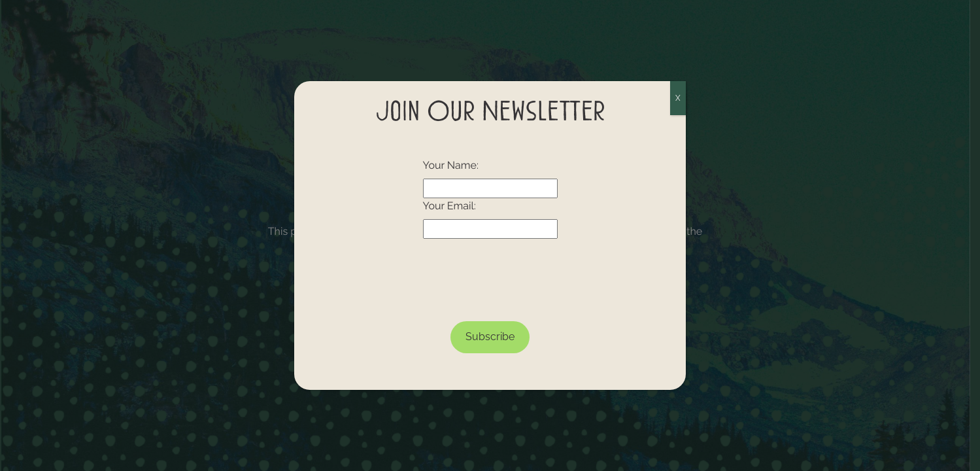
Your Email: (449, 206)
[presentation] (490, 275)
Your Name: (451, 165)
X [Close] (678, 98)
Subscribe (490, 337)
